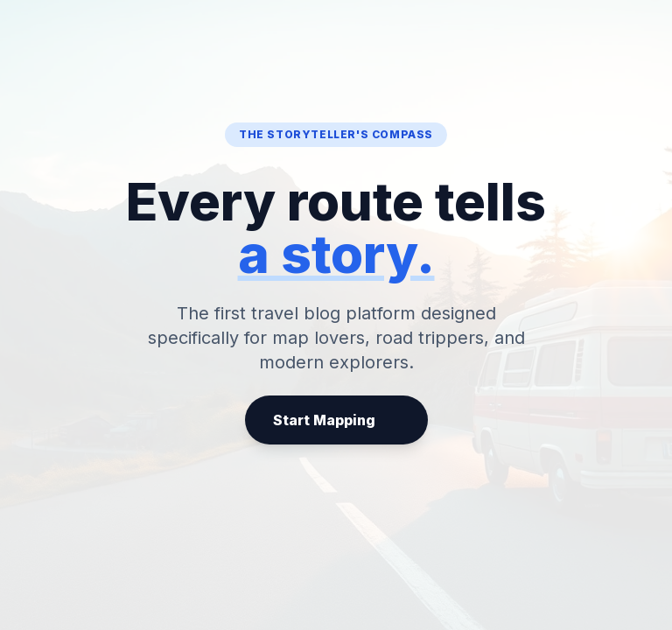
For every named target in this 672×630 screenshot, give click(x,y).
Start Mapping (336, 420)
